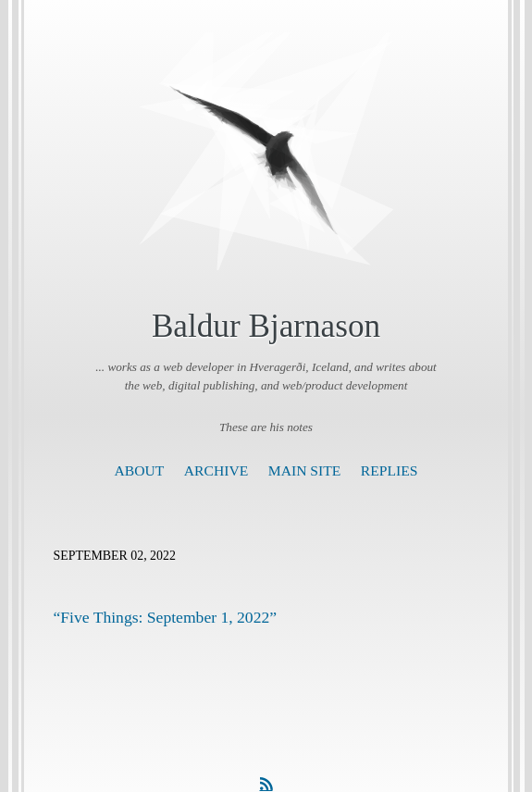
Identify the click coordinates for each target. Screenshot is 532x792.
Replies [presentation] (390, 470)
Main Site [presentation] (305, 470)
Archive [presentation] (216, 470)
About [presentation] (140, 470)
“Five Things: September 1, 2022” (166, 617)
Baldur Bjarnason (266, 326)
